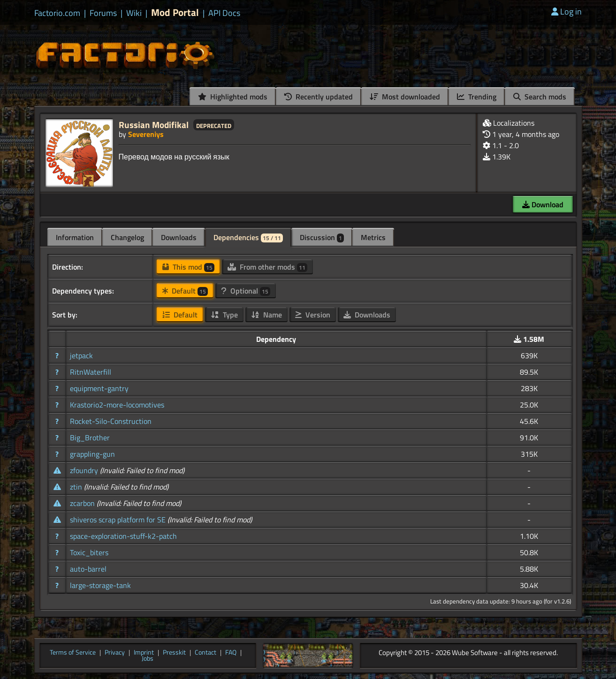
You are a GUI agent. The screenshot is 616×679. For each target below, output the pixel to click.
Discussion (322, 237)
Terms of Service (73, 653)
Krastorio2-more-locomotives (117, 405)
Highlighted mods (233, 97)
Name (266, 315)
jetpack (81, 355)
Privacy (115, 653)
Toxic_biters (89, 552)
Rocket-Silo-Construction (111, 421)
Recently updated (319, 97)
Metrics (373, 237)
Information (75, 237)
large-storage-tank (100, 585)
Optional (246, 291)
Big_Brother (90, 438)
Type (224, 315)
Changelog (127, 237)
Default (185, 291)
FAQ (231, 653)
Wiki (134, 13)
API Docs (224, 13)
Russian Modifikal (154, 124)
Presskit (174, 653)
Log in (567, 11)
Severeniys (146, 134)
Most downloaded (405, 97)
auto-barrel (88, 569)
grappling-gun (92, 454)
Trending (477, 97)
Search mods (540, 97)
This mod (188, 267)
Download (543, 204)
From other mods (267, 267)
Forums (103, 13)
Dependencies (248, 237)
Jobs (148, 659)
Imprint (144, 653)
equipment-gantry (99, 388)
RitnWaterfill (91, 372)
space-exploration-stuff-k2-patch (123, 536)
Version (313, 315)
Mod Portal (175, 12)
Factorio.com (57, 13)
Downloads (179, 237)
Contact (205, 653)
